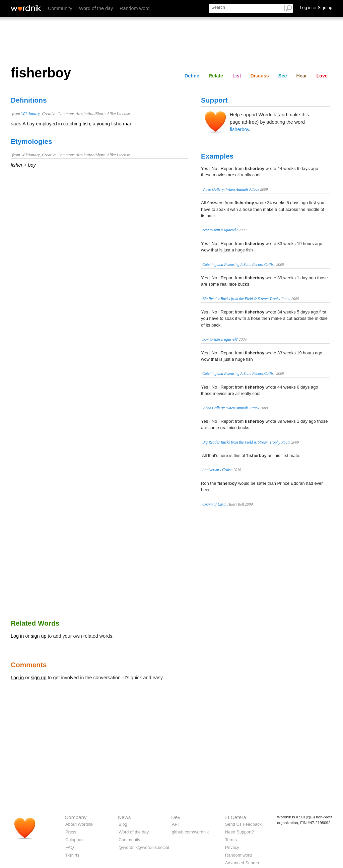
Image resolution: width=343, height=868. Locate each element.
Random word (135, 8)
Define (192, 76)
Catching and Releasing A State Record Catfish (239, 265)
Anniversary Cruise (217, 470)
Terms (231, 840)
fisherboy (239, 129)
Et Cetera (235, 817)
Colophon (75, 840)
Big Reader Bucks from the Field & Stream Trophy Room (246, 299)
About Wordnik (79, 824)
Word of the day (96, 8)
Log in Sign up (316, 8)
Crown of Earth (214, 504)
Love (322, 76)
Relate (216, 76)
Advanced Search (242, 863)
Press (71, 832)
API (175, 824)
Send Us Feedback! (244, 824)
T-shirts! (73, 855)
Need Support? (239, 832)
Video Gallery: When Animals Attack (231, 189)
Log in (17, 636)
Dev (176, 817)
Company (76, 817)
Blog (123, 824)
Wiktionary (30, 114)
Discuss (260, 76)
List (237, 76)
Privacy (232, 847)
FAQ (70, 847)
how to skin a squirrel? (220, 230)
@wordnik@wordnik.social (144, 847)
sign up (39, 636)
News (124, 817)
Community (60, 8)
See (283, 76)
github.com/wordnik (190, 832)
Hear (301, 76)
